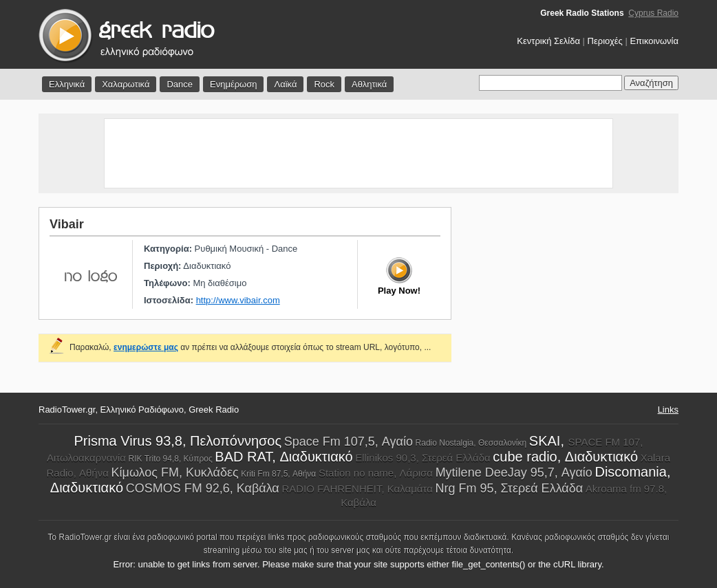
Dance (180, 84)
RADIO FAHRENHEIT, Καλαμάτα (357, 489)
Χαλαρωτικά (126, 84)
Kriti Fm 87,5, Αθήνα (278, 474)
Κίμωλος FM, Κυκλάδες (175, 472)
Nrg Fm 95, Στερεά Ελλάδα (510, 488)
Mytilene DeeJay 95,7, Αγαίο (514, 472)
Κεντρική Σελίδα (548, 41)
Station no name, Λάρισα (376, 473)
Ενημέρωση (234, 84)
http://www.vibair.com (238, 300)
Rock (324, 84)
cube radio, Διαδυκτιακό (565, 457)
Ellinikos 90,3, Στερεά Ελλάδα (422, 458)
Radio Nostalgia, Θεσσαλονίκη (471, 443)
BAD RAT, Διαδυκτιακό (283, 457)
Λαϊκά (285, 84)
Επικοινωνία (654, 41)
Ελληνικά (67, 84)
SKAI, (549, 441)
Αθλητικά (369, 84)
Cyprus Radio (653, 13)
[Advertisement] (358, 153)
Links (668, 410)
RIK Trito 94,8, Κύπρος (171, 459)
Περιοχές (605, 41)
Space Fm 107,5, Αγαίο (349, 442)
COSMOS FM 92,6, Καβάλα (203, 488)
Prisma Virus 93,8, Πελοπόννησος (178, 441)
